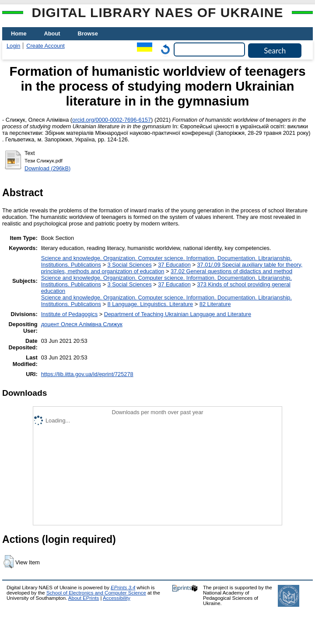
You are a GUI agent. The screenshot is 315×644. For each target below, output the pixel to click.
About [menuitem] (52, 33)
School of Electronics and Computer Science (96, 593)
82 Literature (215, 304)
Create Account (45, 46)
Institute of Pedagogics (69, 314)
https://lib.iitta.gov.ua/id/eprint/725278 (87, 374)
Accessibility (117, 598)
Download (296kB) (47, 168)
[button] (9, 562)
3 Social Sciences (130, 265)
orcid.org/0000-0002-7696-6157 (112, 120)
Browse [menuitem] (88, 33)
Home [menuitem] (19, 33)
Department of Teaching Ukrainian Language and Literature (178, 314)
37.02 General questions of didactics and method (231, 271)
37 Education (174, 265)
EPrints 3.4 (123, 588)
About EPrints (84, 598)
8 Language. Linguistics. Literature (150, 304)
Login (13, 46)
